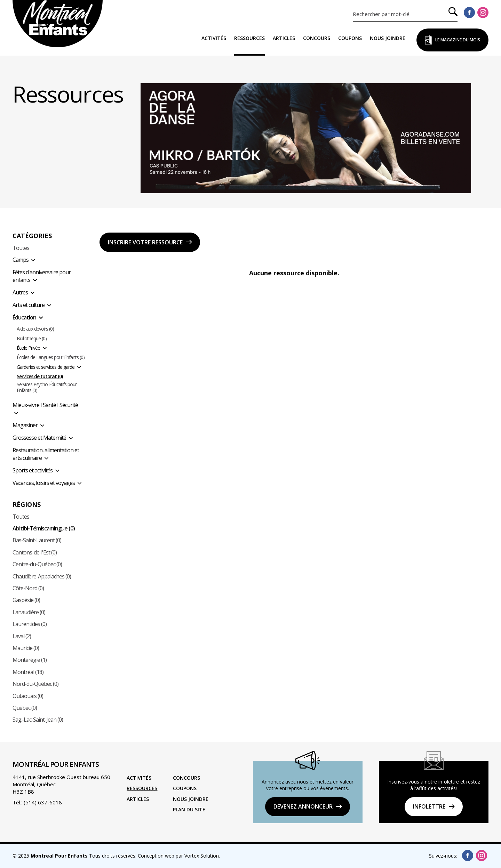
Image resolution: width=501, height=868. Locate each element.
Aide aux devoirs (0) (35, 329)
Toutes (21, 248)
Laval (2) (22, 636)
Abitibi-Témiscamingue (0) (44, 528)
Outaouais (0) (28, 696)
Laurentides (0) (30, 624)
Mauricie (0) (26, 648)
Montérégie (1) (30, 660)
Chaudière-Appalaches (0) (42, 576)
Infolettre (429, 806)
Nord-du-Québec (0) (35, 684)
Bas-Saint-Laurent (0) (37, 540)
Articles (284, 38)
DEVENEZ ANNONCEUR (303, 806)
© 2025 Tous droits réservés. (74, 856)
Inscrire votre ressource (145, 242)
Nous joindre (388, 38)
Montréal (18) (28, 672)
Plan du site (189, 809)
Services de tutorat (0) (40, 377)
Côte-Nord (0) (28, 588)
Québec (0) (25, 708)
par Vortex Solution (197, 856)
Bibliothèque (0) (32, 339)
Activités (214, 38)
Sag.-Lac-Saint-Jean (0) (38, 720)
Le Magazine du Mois (458, 40)
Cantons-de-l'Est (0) (35, 552)
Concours (317, 38)
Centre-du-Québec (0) (37, 564)
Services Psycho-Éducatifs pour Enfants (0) (47, 388)
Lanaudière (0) (29, 612)
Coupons (350, 38)
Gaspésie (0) (26, 600)
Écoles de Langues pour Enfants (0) (51, 358)
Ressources (249, 38)
